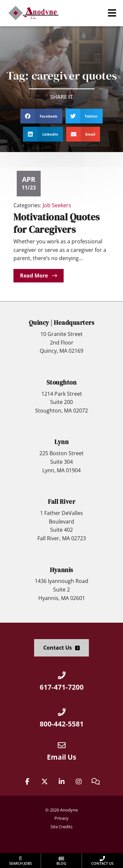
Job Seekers (57, 205)
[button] (112, 13)
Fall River (61, 501)
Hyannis (61, 570)
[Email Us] (62, 745)
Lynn (61, 442)
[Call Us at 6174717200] (62, 675)
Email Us (61, 757)
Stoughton (62, 382)
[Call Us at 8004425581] (62, 712)
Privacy (61, 818)
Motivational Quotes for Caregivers (57, 223)
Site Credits (61, 827)
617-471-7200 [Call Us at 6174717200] (62, 687)
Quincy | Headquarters (62, 323)
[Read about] (39, 276)
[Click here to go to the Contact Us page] (61, 648)
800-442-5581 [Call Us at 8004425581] (62, 724)
